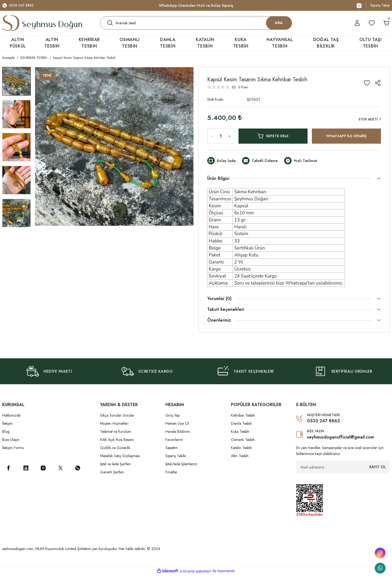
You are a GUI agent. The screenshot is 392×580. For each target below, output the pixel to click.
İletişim (7, 428)
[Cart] (383, 25)
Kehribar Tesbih (243, 420)
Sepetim (172, 453)
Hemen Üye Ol (177, 428)
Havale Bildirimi (178, 436)
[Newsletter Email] (343, 472)
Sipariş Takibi (176, 461)
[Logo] (42, 25)
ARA (279, 25)
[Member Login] (347, 25)
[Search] (196, 25)
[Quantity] (221, 141)
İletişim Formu (13, 453)
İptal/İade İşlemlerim (181, 469)
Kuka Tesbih (240, 436)
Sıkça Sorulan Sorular (117, 420)
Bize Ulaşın (11, 444)
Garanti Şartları (112, 477)
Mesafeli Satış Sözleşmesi (120, 461)
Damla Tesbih (241, 428)
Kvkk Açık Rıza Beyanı (117, 444)
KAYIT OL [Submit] (378, 472)
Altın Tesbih (240, 461)
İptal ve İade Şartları (115, 469)
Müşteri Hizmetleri (114, 428)
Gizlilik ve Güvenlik (115, 453)
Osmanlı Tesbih (243, 444)
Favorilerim (174, 444)
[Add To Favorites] (367, 88)
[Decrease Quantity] (211, 141)
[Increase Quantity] (230, 141)
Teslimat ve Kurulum (116, 436)
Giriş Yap (173, 420)
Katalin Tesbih (241, 453)
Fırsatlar (171, 477)
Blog (6, 436)
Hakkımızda (11, 420)
